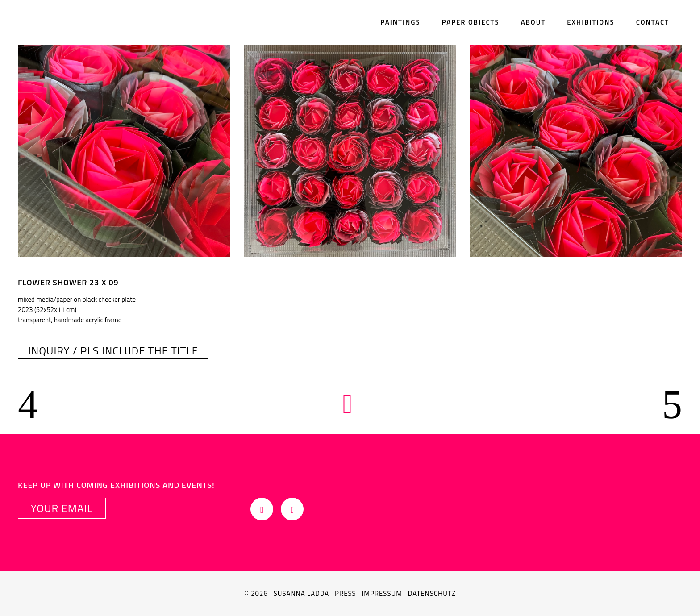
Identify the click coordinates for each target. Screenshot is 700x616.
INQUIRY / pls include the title (113, 350)
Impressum (382, 593)
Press (346, 593)
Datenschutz (432, 593)
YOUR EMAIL (62, 508)
